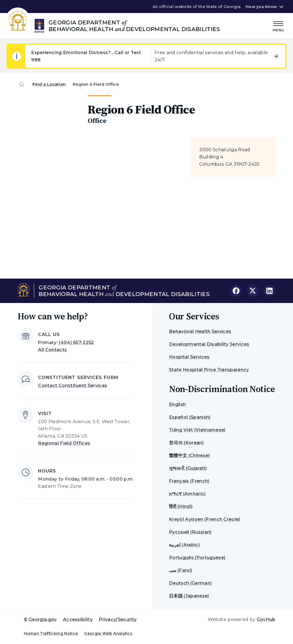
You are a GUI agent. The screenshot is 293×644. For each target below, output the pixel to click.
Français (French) (189, 481)
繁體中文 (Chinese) (189, 455)
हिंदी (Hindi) (181, 507)
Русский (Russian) (190, 532)
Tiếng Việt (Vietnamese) (197, 430)
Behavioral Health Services (200, 331)
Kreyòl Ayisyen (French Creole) (205, 519)
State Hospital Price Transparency (209, 370)
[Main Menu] (279, 26)
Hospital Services (189, 357)
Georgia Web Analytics (108, 633)
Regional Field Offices (64, 443)
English (177, 404)
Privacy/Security (118, 619)
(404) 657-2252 (76, 343)
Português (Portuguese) (197, 558)
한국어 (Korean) (186, 443)
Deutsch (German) (190, 583)
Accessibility (78, 619)
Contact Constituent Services (73, 386)
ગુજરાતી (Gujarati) (188, 468)
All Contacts (52, 350)
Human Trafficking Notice (51, 633)
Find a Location (49, 84)
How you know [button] (261, 7)
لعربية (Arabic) (184, 545)
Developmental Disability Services (209, 344)
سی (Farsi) (180, 570)
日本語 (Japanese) (189, 596)
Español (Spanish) (190, 417)
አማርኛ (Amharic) (187, 494)
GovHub (266, 619)
